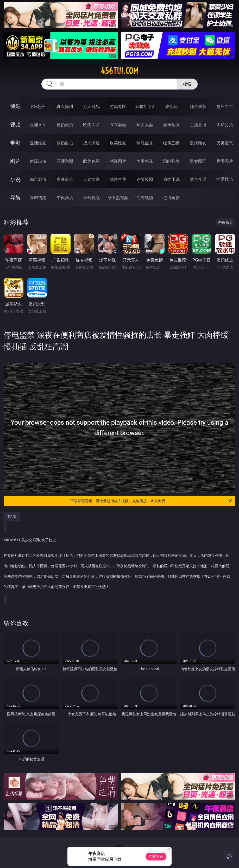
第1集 (12, 516)
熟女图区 (198, 161)
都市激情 (38, 179)
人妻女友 (91, 179)
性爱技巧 (225, 179)
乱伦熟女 (198, 143)
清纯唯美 (171, 161)
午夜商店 (65, 197)
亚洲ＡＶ (38, 125)
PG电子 (38, 106)
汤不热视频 (118, 197)
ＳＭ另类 (225, 125)
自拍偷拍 (65, 125)
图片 (15, 161)
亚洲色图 (65, 161)
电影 (15, 143)
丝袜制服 (171, 125)
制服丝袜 (145, 143)
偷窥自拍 (38, 161)
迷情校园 (145, 179)
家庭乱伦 (65, 179)
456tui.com (119, 71)
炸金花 (171, 106)
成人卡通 (91, 143)
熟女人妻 (145, 125)
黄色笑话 (198, 179)
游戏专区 (118, 106)
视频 (15, 125)
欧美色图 (91, 161)
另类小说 (171, 179)
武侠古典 (118, 179)
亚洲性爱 (38, 143)
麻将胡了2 (145, 106)
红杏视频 (145, 197)
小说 (15, 179)
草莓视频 (91, 197)
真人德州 (65, 106)
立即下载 (156, 856)
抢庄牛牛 (225, 106)
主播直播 (198, 125)
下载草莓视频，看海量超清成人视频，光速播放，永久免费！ (152, 501)
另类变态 (225, 143)
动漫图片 (118, 161)
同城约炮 (38, 197)
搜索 (187, 84)
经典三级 (171, 143)
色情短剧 (171, 197)
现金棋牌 (198, 106)
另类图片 (225, 161)
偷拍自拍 (65, 143)
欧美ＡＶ (91, 125)
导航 (15, 197)
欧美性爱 (118, 143)
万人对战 (91, 106)
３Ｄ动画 (118, 125)
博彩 (15, 106)
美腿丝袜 (145, 161)
